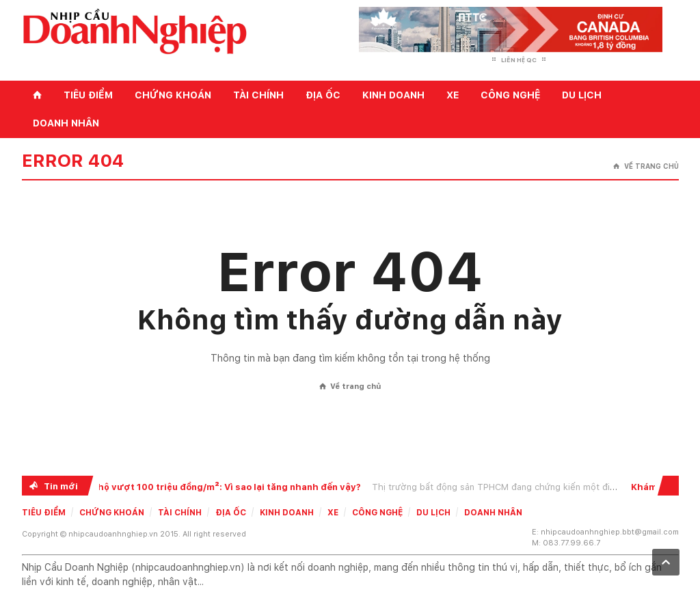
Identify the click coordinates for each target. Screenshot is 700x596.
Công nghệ (510, 95)
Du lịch (582, 95)
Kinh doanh (393, 95)
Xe (453, 95)
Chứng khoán (173, 95)
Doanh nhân (66, 123)
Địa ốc (323, 95)
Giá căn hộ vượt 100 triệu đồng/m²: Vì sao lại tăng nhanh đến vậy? (214, 487)
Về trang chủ (646, 166)
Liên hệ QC (519, 60)
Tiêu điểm (88, 95)
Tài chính (258, 95)
